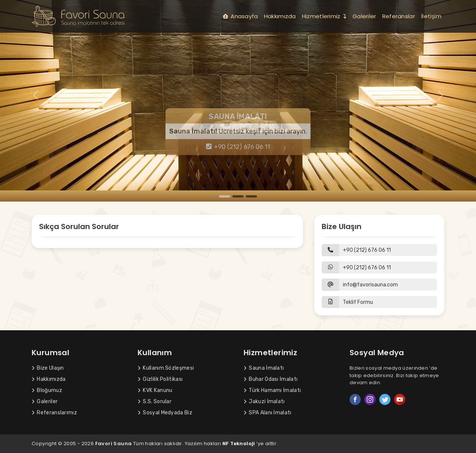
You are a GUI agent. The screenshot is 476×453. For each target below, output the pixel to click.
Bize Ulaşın (48, 368)
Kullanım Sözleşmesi (166, 368)
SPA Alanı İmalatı (268, 413)
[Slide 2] (238, 196)
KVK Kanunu (155, 390)
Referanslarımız (54, 413)
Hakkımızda (280, 16)
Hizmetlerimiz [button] (324, 16)
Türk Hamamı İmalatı (272, 390)
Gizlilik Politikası (160, 379)
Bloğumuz (47, 390)
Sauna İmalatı (264, 368)
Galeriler (364, 16)
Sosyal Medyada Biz (165, 413)
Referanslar (399, 16)
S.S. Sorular (155, 401)
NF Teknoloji (239, 444)
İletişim (431, 16)
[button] (379, 302)
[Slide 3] (251, 196)
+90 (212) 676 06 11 (238, 147)
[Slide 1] (225, 196)
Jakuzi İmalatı (264, 401)
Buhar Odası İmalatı (271, 379)
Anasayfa (240, 16)
